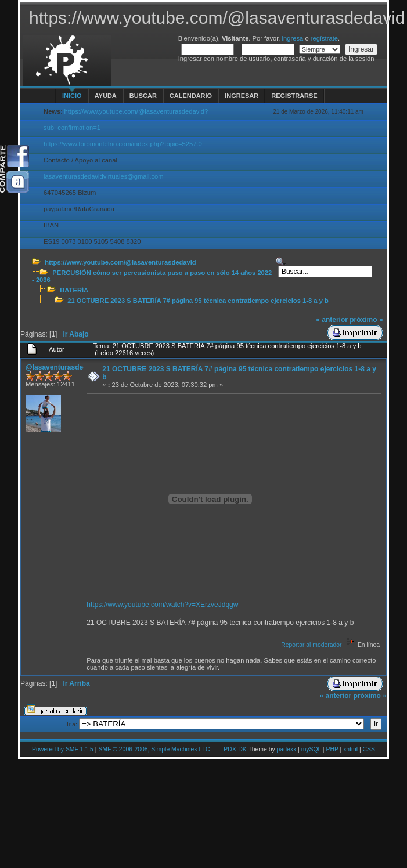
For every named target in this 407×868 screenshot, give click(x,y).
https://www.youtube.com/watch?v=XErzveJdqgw (162, 605)
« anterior (332, 320)
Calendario (191, 96)
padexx (287, 749)
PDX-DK (235, 749)
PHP (332, 749)
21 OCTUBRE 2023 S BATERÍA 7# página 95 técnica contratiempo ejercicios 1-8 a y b (198, 301)
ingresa (293, 38)
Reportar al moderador (311, 645)
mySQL (311, 749)
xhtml (350, 749)
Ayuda (106, 96)
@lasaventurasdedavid (63, 367)
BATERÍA (74, 290)
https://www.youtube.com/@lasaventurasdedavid (120, 262)
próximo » (366, 320)
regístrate (324, 38)
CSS (369, 749)
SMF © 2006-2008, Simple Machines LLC (154, 749)
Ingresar (242, 96)
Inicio (72, 96)
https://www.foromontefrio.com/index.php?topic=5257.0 (123, 144)
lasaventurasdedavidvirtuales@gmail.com (104, 176)
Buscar (143, 96)
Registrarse (294, 96)
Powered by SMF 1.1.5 (63, 749)
